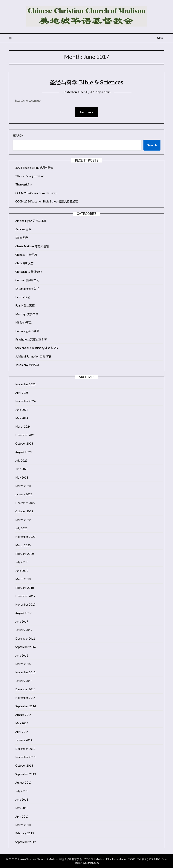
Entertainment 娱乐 (27, 289)
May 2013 (22, 808)
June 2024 (22, 410)
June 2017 (22, 621)
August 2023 (23, 452)
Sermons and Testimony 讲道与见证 (37, 348)
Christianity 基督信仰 (29, 272)
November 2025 (25, 384)
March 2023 (23, 486)
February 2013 (25, 833)
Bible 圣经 (22, 238)
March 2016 (23, 664)
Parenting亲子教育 (27, 331)
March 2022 (23, 520)
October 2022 (24, 511)
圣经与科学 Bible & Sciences (86, 82)
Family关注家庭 (25, 305)
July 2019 (21, 562)
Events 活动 (23, 297)
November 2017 (25, 604)
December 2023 (25, 435)
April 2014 (22, 732)
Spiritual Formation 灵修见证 (33, 356)
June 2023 (22, 469)
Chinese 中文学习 (26, 255)
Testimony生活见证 (27, 365)
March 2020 (23, 545)
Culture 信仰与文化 (27, 280)
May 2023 (22, 477)
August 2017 (23, 613)
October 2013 (24, 765)
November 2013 (25, 757)
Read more (87, 112)
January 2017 (24, 630)
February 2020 (25, 554)
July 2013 (21, 791)
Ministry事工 (23, 322)
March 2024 (23, 426)
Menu (161, 38)
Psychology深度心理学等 (31, 339)
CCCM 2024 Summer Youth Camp (36, 193)
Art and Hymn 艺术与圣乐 (31, 221)
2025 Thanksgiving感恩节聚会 (34, 168)
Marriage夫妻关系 (27, 314)
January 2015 (24, 681)
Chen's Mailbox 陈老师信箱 (32, 246)
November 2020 (25, 537)
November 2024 (25, 401)
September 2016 (26, 647)
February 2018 (25, 588)
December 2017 (25, 596)
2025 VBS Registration (30, 176)
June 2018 (22, 571)
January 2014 (24, 740)
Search (18, 135)
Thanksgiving (24, 184)
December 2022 (25, 503)
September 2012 (26, 842)
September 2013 (26, 774)
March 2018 (23, 579)
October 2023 (24, 443)
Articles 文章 (23, 229)
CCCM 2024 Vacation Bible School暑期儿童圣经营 (47, 201)
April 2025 (22, 393)
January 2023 (24, 494)
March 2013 (23, 825)
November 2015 (25, 672)
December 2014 (25, 689)
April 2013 (22, 816)
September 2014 (26, 706)
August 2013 (23, 782)
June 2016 (22, 655)
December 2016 (25, 638)
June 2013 (22, 799)
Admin (106, 92)
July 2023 (21, 460)
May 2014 (22, 723)
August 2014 (23, 715)
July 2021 (21, 528)
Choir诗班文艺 (24, 263)
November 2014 (25, 698)
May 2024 (22, 418)
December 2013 (25, 749)
